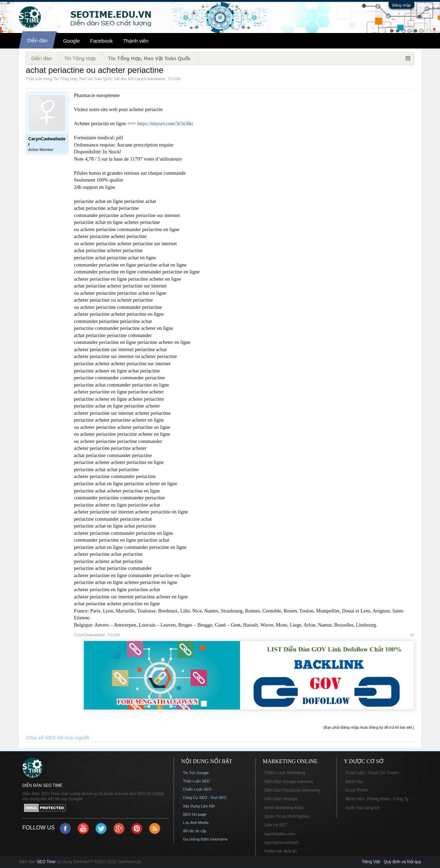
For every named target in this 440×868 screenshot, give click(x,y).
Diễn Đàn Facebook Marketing (292, 790)
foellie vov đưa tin (280, 851)
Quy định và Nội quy (402, 862)
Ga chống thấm (196, 839)
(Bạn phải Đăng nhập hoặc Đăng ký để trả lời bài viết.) (369, 727)
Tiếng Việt (371, 862)
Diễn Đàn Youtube (281, 799)
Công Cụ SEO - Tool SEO (205, 798)
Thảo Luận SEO (196, 781)
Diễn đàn (37, 40)
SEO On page (195, 814)
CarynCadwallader (150, 79)
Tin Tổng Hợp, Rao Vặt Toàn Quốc (83, 79)
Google (71, 41)
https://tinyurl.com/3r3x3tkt (165, 123)
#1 (412, 635)
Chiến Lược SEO (197, 789)
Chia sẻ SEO (41, 738)
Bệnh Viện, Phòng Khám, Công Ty (377, 799)
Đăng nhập (401, 5)
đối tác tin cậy (195, 831)
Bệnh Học (355, 782)
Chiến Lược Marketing (285, 773)
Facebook (101, 41)
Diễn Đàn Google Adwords (289, 782)
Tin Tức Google (196, 773)
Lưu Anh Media (196, 823)
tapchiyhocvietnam (281, 843)
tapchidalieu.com (280, 834)
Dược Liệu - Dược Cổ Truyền (372, 773)
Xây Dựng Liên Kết (199, 806)
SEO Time (46, 862)
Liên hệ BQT (276, 825)
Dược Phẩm (357, 790)
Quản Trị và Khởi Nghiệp (287, 816)
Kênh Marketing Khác (284, 808)
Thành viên (136, 41)
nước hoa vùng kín (363, 808)
